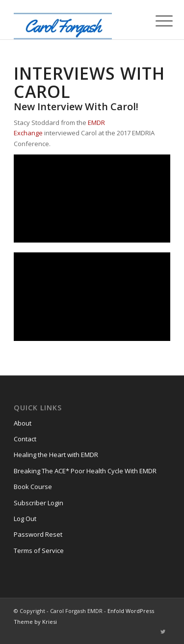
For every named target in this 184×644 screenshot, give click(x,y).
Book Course (33, 487)
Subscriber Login (39, 503)
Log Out (25, 519)
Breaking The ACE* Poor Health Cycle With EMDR (85, 471)
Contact (25, 439)
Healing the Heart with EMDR (56, 455)
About (23, 423)
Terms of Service (39, 551)
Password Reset (38, 534)
